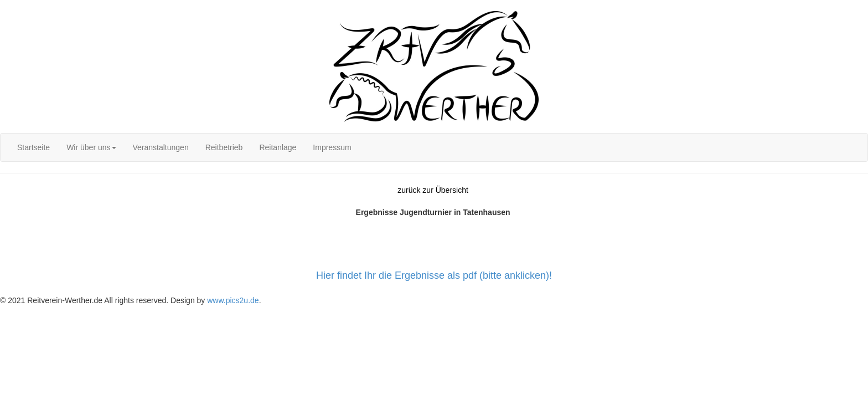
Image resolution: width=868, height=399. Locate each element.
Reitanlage (278, 147)
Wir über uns (91, 147)
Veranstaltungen (161, 147)
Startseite (33, 147)
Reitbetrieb (224, 147)
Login (9, 6)
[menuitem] (33, 147)
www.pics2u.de (233, 300)
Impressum (332, 147)
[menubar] (184, 147)
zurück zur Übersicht (433, 190)
